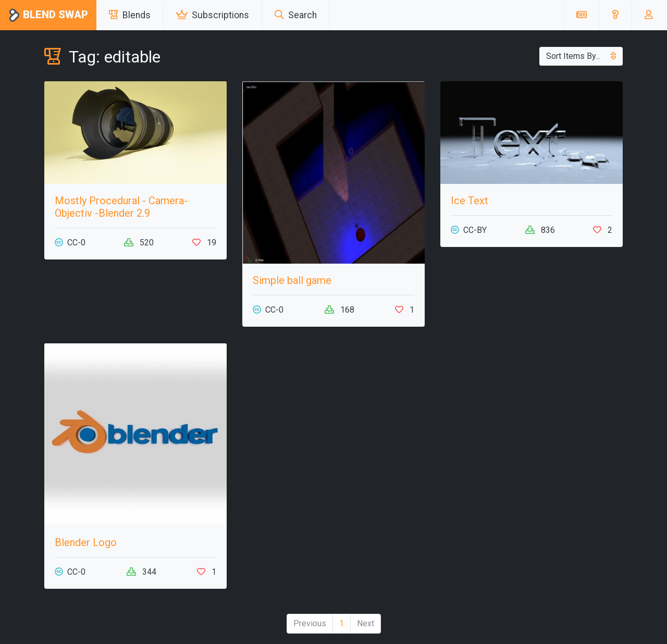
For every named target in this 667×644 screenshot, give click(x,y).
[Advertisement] (532, 416)
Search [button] (296, 15)
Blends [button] (130, 15)
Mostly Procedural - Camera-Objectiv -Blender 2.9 (121, 207)
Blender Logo (86, 542)
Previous (310, 623)
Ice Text (470, 201)
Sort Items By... (581, 56)
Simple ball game (292, 280)
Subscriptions (213, 15)
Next (366, 623)
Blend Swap (48, 15)
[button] (615, 15)
